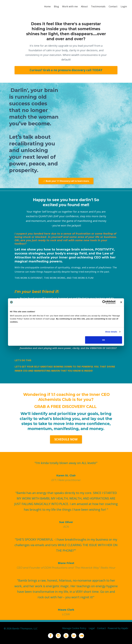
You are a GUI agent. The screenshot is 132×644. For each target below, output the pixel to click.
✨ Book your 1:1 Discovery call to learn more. (66, 181)
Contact (113, 6)
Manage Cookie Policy (72, 628)
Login (124, 6)
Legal (90, 628)
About (84, 6)
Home (47, 6)
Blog (56, 6)
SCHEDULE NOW (66, 439)
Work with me (70, 6)
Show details (111, 332)
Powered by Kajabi (118, 628)
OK (104, 340)
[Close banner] (121, 302)
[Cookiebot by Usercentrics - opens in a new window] (104, 302)
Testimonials (98, 6)
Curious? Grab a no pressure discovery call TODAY (66, 70)
